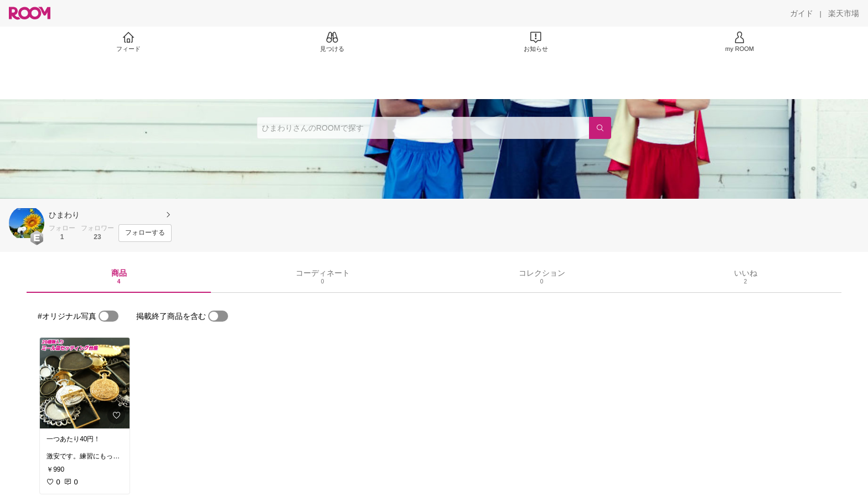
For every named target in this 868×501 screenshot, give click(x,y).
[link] (85, 383)
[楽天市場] (844, 13)
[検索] (600, 128)
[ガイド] (802, 13)
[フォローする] (145, 233)
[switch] (108, 316)
